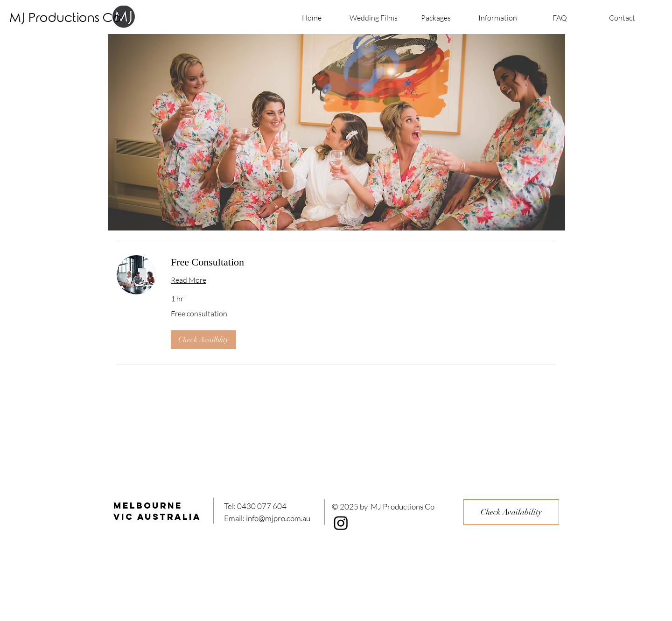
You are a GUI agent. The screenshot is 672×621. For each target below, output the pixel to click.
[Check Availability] (511, 512)
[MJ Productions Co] (65, 19)
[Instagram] (341, 523)
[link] (363, 262)
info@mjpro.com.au (278, 518)
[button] (203, 340)
